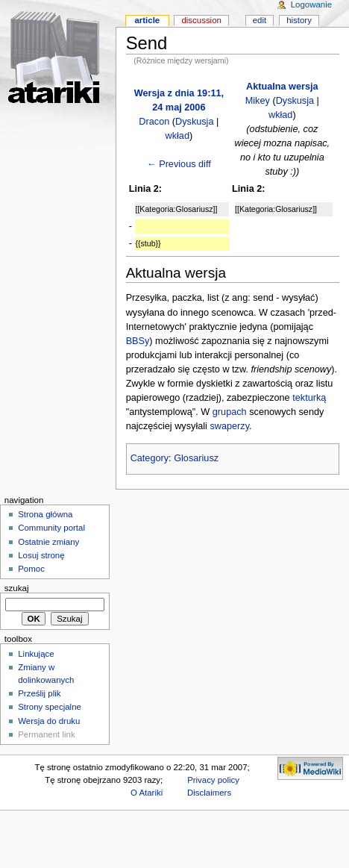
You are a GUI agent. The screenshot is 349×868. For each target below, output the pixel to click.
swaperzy (229, 426)
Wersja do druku (49, 721)
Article (147, 20)
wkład (177, 136)
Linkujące (36, 654)
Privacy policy (213, 780)
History (299, 20)
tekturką (309, 398)
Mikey (258, 101)
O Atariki (147, 793)
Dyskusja (194, 122)
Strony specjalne (50, 707)
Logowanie (311, 4)
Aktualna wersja (282, 87)
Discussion (201, 20)
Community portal (51, 528)
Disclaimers (209, 793)
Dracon (154, 122)
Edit (260, 20)
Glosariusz (196, 458)
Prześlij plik (39, 693)
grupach (230, 412)
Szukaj (17, 588)
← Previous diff (179, 164)
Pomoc (31, 569)
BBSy (138, 341)
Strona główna (45, 514)
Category (150, 458)
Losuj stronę (41, 555)
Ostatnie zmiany (48, 542)
